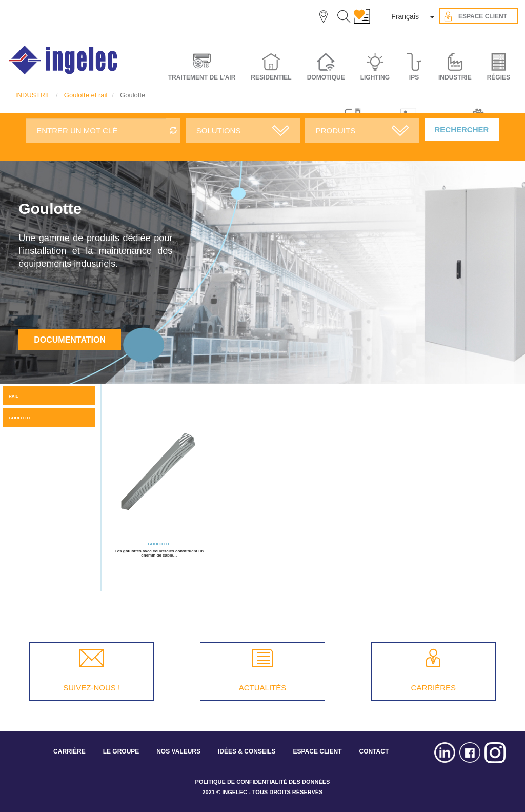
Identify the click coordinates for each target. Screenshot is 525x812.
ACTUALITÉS (263, 688)
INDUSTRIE (33, 95)
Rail (14, 396)
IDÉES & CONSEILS (247, 751)
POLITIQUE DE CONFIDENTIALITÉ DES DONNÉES (263, 782)
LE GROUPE (121, 751)
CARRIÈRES (434, 688)
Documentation (70, 340)
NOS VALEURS (178, 751)
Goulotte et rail (86, 95)
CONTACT (374, 751)
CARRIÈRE (69, 751)
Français (405, 16)
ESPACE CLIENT (317, 751)
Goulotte (20, 418)
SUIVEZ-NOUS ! (92, 688)
